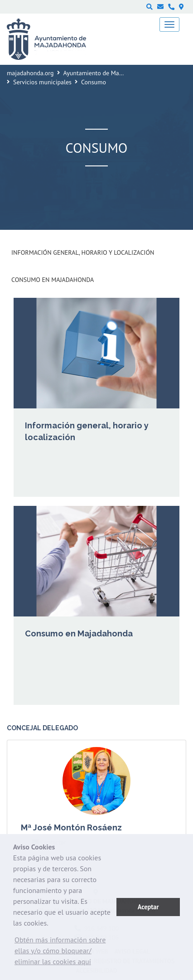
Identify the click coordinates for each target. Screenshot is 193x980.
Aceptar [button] (148, 907)
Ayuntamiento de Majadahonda (106, 73)
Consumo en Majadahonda (53, 280)
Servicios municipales (42, 82)
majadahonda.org (30, 73)
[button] (65, 953)
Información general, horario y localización (83, 252)
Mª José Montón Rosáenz (71, 827)
